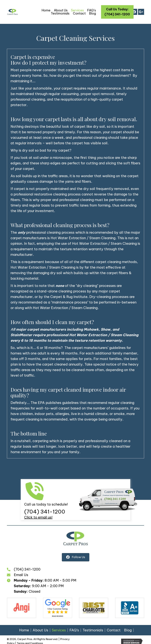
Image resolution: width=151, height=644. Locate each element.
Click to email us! (38, 517)
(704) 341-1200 (45, 512)
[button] (117, 12)
